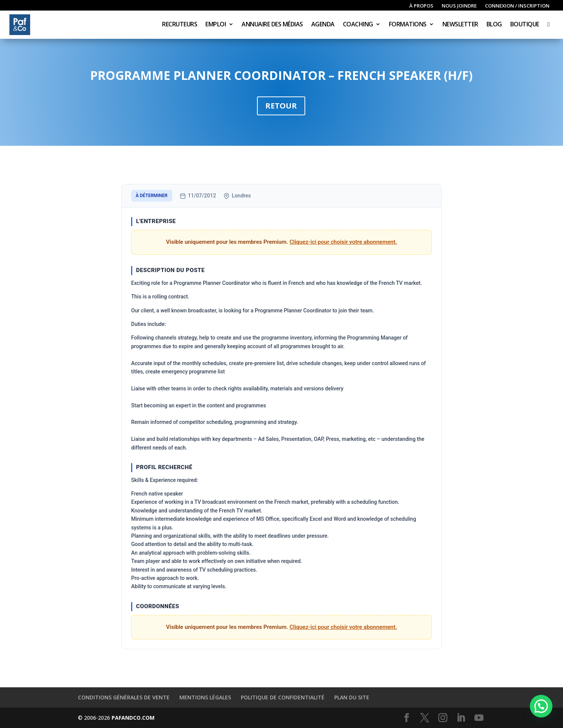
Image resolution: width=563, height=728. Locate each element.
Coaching (358, 25)
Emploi (216, 25)
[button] (541, 706)
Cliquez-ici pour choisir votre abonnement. (343, 242)
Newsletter (460, 25)
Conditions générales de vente (124, 697)
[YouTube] (479, 718)
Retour (281, 106)
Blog (494, 25)
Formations (408, 25)
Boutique (525, 25)
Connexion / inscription (517, 6)
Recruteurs (180, 25)
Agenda (323, 25)
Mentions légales (205, 697)
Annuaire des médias (272, 25)
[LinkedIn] (461, 718)
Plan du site (352, 697)
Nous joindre (459, 6)
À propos (421, 6)
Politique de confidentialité (283, 697)
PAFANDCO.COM (133, 718)
